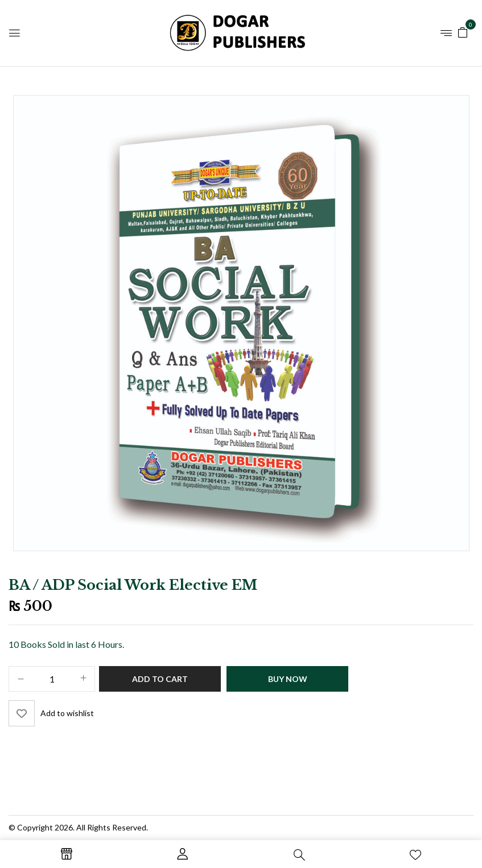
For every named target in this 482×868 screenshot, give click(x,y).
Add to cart (160, 679)
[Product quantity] (52, 679)
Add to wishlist (67, 713)
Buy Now (288, 679)
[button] (463, 32)
